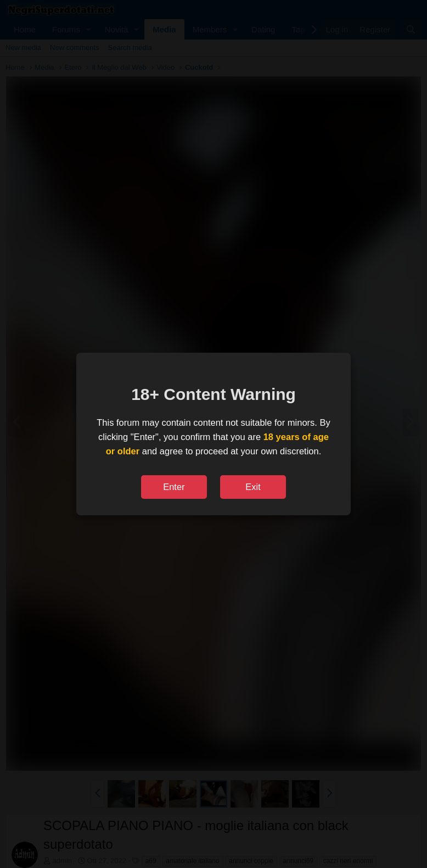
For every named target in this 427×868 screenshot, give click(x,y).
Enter (174, 487)
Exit (253, 487)
